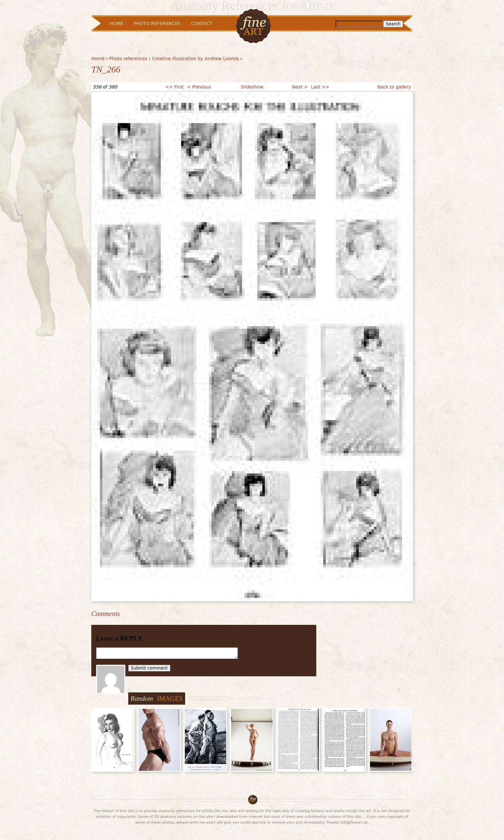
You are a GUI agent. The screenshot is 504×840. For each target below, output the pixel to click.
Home (98, 59)
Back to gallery (394, 87)
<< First (174, 87)
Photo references (128, 59)
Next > (300, 87)
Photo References (157, 23)
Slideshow (252, 87)
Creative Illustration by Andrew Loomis (196, 59)
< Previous (199, 87)
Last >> (320, 87)
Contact (202, 23)
